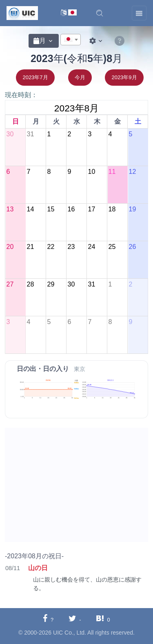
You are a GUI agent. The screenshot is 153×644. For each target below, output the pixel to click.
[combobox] (71, 40)
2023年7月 (35, 77)
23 (71, 247)
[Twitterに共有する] (75, 619)
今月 (80, 77)
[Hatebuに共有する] (103, 619)
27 (10, 284)
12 (132, 172)
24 (91, 247)
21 (30, 247)
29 (51, 284)
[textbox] (71, 40)
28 (30, 284)
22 (51, 247)
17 (91, 209)
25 (112, 247)
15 (51, 209)
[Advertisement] (76, 485)
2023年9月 (124, 77)
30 (10, 134)
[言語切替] (69, 13)
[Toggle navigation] (139, 13)
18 (112, 209)
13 (10, 209)
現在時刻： (21, 95)
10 (91, 172)
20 (10, 247)
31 (30, 134)
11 (112, 172)
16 (71, 209)
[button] (100, 13)
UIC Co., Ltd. (70, 633)
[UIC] (22, 13)
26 (132, 247)
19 (132, 209)
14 (30, 209)
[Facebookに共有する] (48, 619)
